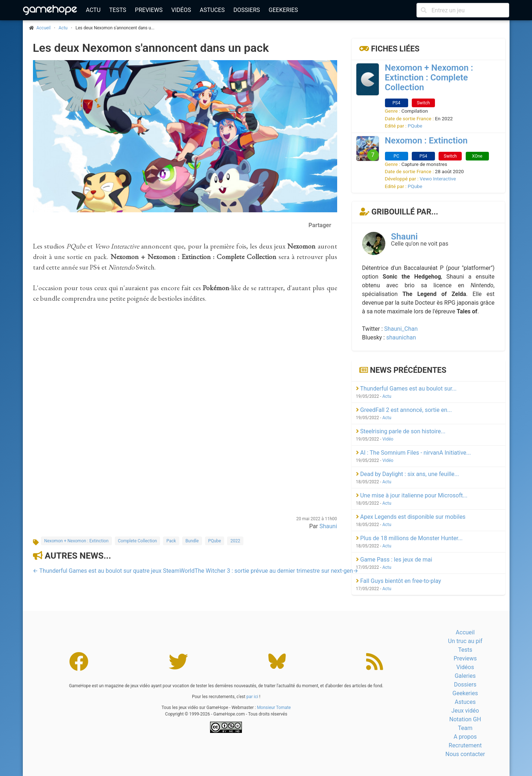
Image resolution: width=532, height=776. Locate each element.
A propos (465, 737)
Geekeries (283, 10)
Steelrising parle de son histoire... (401, 431)
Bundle (192, 541)
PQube (215, 541)
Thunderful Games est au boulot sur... (406, 389)
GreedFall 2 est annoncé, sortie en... (404, 410)
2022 (235, 541)
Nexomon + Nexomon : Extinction (76, 541)
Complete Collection (138, 541)
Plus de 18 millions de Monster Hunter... (409, 538)
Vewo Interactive (438, 179)
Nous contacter (465, 754)
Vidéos (181, 10)
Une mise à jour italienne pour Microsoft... (412, 495)
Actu (93, 10)
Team (465, 728)
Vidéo (388, 439)
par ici (252, 697)
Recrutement (465, 745)
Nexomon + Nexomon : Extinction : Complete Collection (429, 78)
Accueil (465, 632)
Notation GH (465, 719)
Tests (118, 10)
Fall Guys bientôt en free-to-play (399, 581)
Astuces (212, 10)
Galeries (465, 676)
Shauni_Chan (401, 329)
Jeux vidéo (465, 711)
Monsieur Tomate (274, 708)
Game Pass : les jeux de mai (394, 560)
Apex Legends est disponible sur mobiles (411, 517)
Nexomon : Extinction (426, 141)
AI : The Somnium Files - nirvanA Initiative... (414, 453)
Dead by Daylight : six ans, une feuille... (408, 474)
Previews (149, 10)
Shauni (328, 526)
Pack (171, 541)
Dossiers (246, 10)
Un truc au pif (465, 641)
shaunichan (401, 337)
